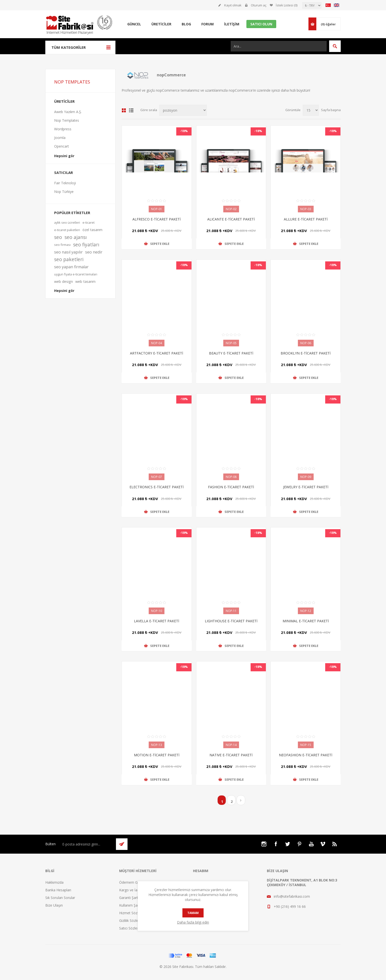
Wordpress (63, 129)
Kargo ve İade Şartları (136, 890)
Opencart (62, 146)
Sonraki (241, 800)
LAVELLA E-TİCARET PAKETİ (157, 621)
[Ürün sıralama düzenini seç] (183, 110)
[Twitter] (288, 844)
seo (58, 237)
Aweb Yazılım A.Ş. (68, 112)
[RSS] (335, 844)
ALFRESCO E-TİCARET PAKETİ (157, 219)
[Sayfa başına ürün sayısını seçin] (311, 110)
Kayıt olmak (233, 5)
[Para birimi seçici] (312, 5)
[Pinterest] (299, 844)
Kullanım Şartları (132, 905)
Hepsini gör (64, 156)
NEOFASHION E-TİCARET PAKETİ (306, 755)
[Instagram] (264, 844)
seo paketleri (69, 259)
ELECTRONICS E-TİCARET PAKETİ (157, 487)
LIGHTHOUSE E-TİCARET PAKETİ (231, 621)
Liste (131, 110)
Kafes (124, 110)
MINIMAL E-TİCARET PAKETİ (306, 621)
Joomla (60, 138)
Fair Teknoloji (65, 183)
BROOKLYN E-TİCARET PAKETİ (306, 353)
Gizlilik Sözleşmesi (133, 921)
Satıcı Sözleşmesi (133, 928)
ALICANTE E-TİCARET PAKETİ (231, 219)
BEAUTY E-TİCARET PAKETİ (231, 353)
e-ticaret (88, 222)
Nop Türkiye (64, 192)
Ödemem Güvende (134, 882)
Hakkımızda (54, 882)
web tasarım (85, 281)
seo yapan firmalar (71, 267)
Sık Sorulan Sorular (60, 898)
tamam (193, 913)
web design (64, 281)
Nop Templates (67, 120)
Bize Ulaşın (54, 905)
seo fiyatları (86, 245)
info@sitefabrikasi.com (292, 896)
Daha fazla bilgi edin (193, 922)
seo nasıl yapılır (68, 252)
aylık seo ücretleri (67, 222)
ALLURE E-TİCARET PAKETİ (306, 219)
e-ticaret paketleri (67, 230)
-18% (184, 131)
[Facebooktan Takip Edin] (276, 844)
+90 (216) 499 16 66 (290, 906)
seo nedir (94, 252)
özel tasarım (92, 230)
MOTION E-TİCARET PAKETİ (157, 755)
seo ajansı (76, 237)
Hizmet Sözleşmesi (134, 913)
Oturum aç (259, 5)
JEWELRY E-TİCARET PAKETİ (306, 487)
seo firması (62, 245)
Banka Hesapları (58, 890)
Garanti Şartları (131, 898)
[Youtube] (311, 844)
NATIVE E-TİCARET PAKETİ (231, 755)
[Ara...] (279, 46)
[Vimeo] (323, 844)
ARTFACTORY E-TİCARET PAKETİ (157, 353)
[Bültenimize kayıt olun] (86, 844)
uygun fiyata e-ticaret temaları (76, 274)
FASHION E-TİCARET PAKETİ (231, 487)
